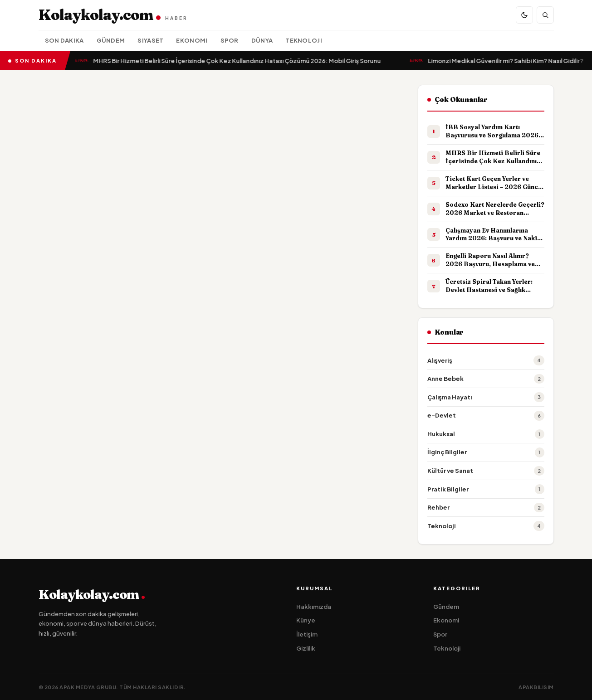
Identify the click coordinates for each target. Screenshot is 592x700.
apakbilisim (536, 687)
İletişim (307, 634)
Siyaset (150, 40)
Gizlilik (306, 648)
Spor (230, 40)
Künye (306, 620)
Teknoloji (304, 40)
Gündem (111, 40)
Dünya (262, 40)
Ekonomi (192, 40)
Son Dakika (64, 40)
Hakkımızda (314, 607)
